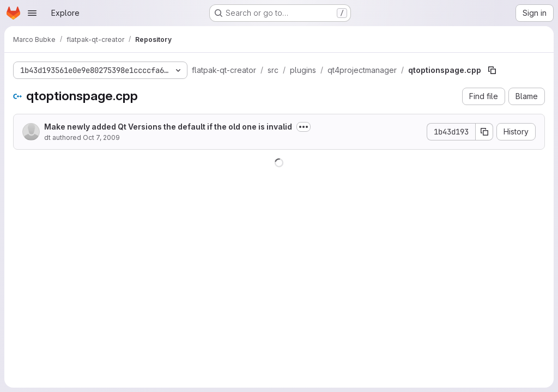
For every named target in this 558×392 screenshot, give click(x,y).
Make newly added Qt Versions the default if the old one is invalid (168, 127)
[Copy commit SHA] (484, 132)
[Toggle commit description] (304, 127)
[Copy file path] (492, 70)
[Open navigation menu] (32, 13)
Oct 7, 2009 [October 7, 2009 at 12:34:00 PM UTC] (101, 137)
